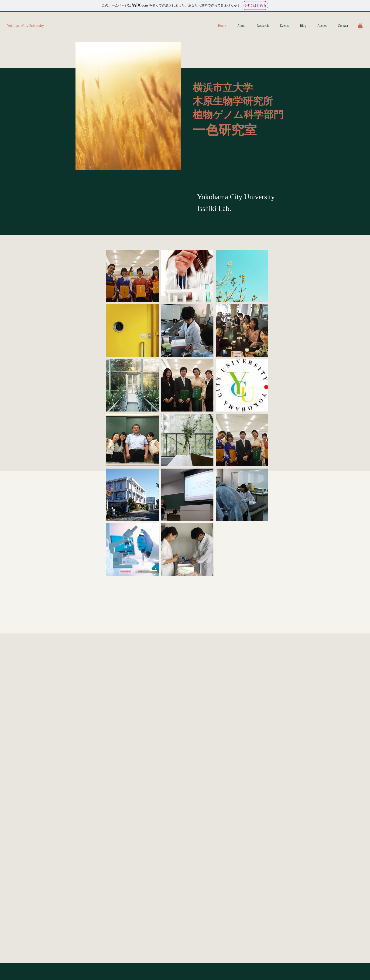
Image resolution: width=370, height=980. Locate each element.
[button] (360, 26)
